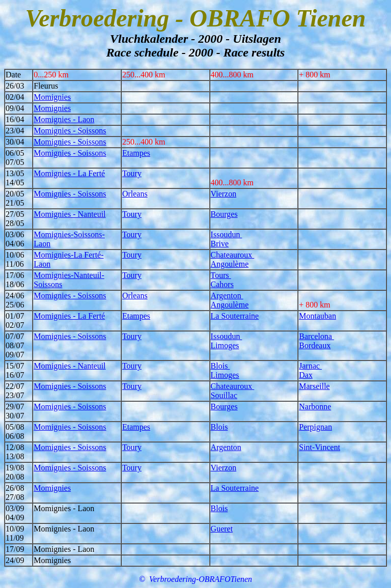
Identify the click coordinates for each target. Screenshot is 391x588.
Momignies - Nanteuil (69, 214)
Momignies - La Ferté (69, 173)
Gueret (222, 529)
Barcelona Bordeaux (316, 341)
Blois (220, 366)
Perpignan (315, 427)
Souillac (224, 395)
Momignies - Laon (64, 119)
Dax (306, 375)
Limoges (225, 345)
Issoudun (227, 234)
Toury (132, 173)
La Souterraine (235, 316)
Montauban (317, 316)
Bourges (224, 214)
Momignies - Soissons (70, 131)
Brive (220, 244)
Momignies (52, 97)
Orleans (135, 194)
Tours (221, 275)
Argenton (227, 296)
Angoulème (230, 264)
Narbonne (315, 407)
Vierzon (224, 194)
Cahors (222, 284)
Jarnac (310, 366)
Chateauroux (233, 255)
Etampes (136, 153)
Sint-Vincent (319, 447)
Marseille (314, 386)
